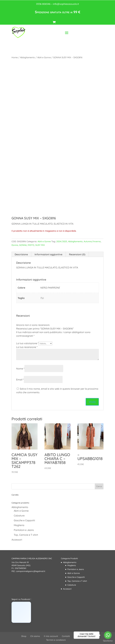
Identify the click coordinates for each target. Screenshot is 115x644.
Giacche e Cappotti (24, 520)
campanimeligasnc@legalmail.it (31, 571)
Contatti (66, 636)
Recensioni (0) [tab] (77, 254)
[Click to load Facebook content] (21, 612)
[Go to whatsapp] (108, 635)
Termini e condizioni (56, 640)
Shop (24, 636)
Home (15, 57)
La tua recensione (27, 347)
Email (20, 380)
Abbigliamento (27, 57)
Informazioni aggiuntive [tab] (48, 254)
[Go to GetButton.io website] (108, 641)
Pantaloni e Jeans (24, 530)
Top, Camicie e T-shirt (26, 535)
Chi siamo (35, 636)
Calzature (19, 516)
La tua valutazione (27, 343)
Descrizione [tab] (21, 254)
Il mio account (51, 636)
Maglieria (19, 525)
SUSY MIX (40, 245)
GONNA (23, 245)
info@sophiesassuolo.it (66, 4)
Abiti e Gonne (44, 57)
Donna (15, 245)
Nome (20, 369)
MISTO (31, 245)
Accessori (17, 540)
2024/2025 (62, 241)
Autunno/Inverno (92, 241)
